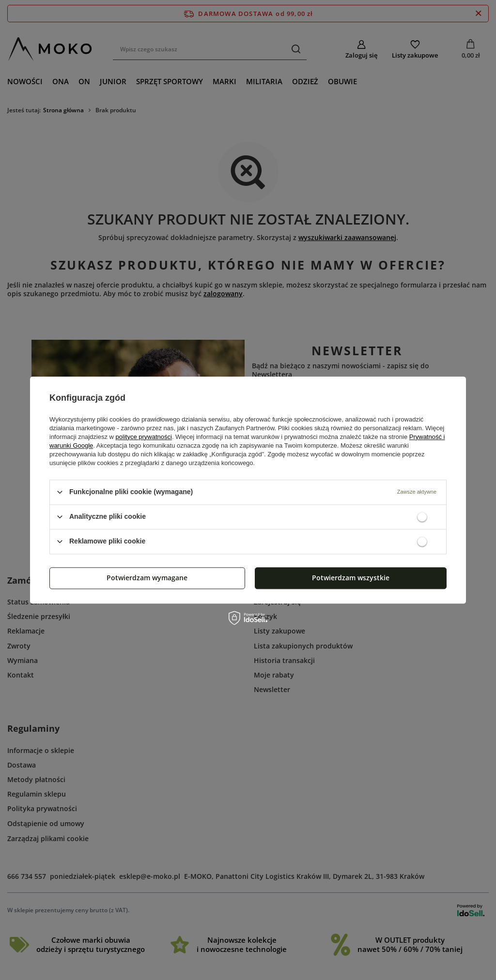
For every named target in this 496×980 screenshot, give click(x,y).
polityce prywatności (144, 437)
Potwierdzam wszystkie (351, 578)
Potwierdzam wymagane (147, 578)
